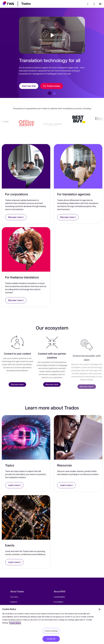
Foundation (59, 602)
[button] (8, 3)
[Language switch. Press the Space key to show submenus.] (94, 4)
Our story (14, 597)
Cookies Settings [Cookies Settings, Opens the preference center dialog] (51, 631)
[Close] (100, 609)
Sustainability (59, 597)
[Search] (89, 4)
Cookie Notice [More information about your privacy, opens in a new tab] (15, 623)
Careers (14, 602)
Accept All (51, 639)
